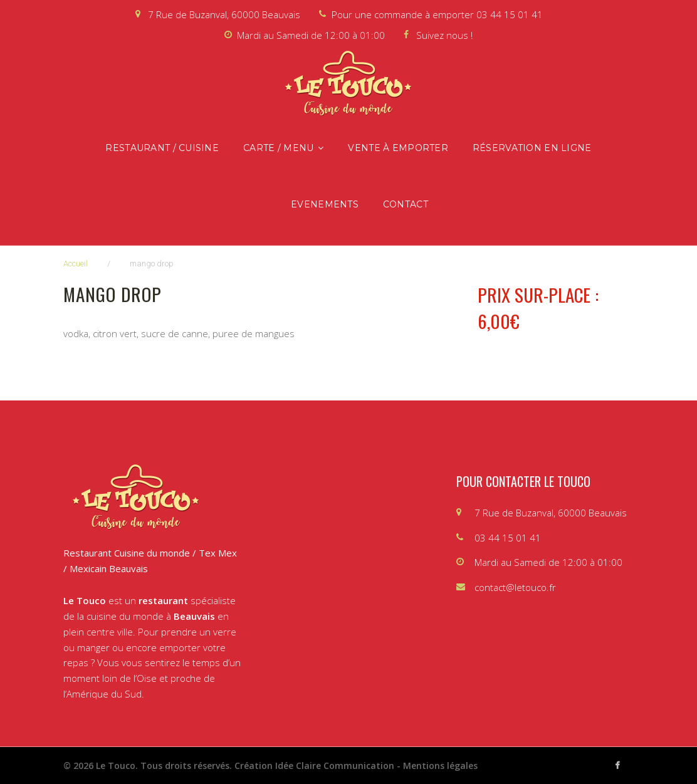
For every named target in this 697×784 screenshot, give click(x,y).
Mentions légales (440, 766)
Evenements (325, 204)
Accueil (76, 264)
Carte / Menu (278, 148)
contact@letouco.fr (515, 587)
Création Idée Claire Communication (314, 766)
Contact (406, 204)
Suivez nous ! (444, 35)
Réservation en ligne (532, 148)
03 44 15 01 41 (510, 14)
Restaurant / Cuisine (162, 148)
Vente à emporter (398, 148)
